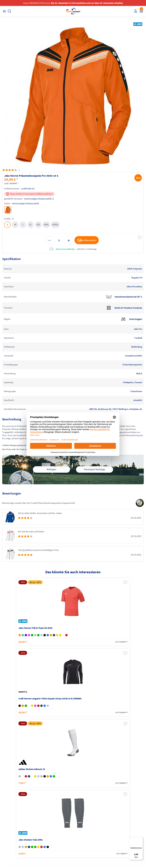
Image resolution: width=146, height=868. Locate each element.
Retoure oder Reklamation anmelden (122, 812)
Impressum (80, 811)
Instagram (8, 839)
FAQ (5, 811)
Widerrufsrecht (117, 819)
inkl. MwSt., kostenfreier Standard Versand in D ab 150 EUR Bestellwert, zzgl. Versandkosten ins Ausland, (46, 776)
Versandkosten (45, 811)
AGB (76, 816)
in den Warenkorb (85, 242)
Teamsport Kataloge (95, 476)
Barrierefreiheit (81, 828)
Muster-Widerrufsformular (122, 825)
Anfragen (51, 476)
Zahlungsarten (45, 816)
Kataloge (43, 822)
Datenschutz (80, 822)
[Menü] (141, 839)
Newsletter (8, 822)
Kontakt (7, 816)
